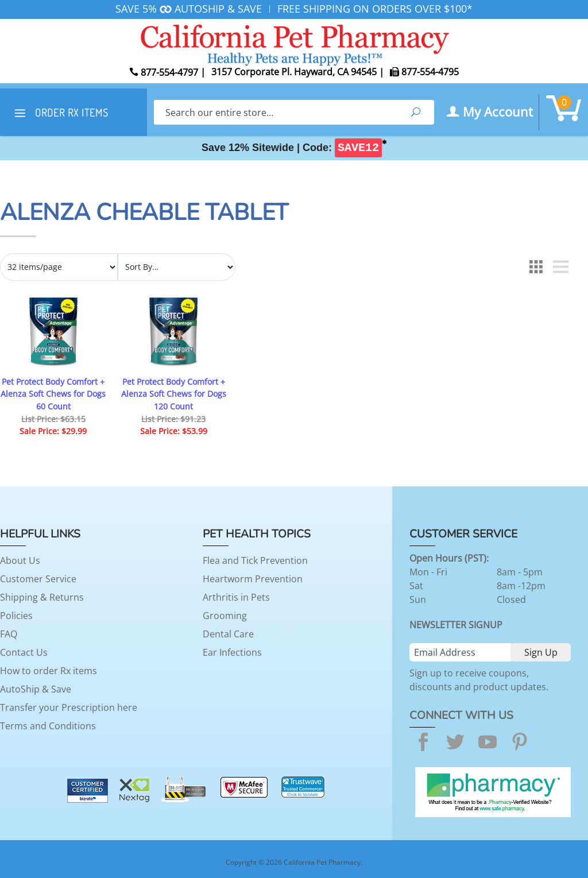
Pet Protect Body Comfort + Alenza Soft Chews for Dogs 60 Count (53, 394)
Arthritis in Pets (236, 597)
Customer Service (38, 579)
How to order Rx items (49, 671)
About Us (20, 560)
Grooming (225, 616)
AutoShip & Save (36, 689)
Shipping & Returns (42, 597)
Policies (16, 616)
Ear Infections (232, 652)
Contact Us (24, 652)
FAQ (9, 634)
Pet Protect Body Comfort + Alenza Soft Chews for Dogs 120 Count (174, 394)
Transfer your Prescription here (69, 707)
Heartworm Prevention (253, 579)
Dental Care (228, 634)
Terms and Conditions (48, 726)
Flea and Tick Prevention (255, 560)
